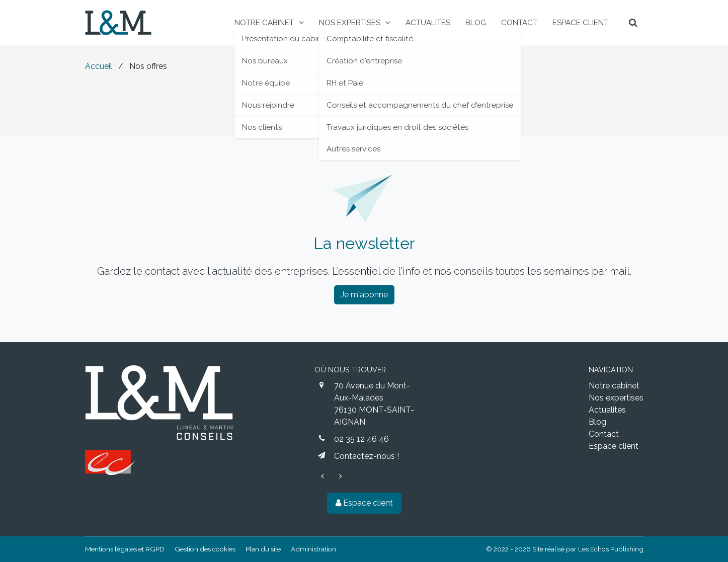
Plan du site (263, 549)
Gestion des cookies (205, 549)
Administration (313, 549)
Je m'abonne (364, 295)
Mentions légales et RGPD (125, 549)
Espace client (364, 503)
